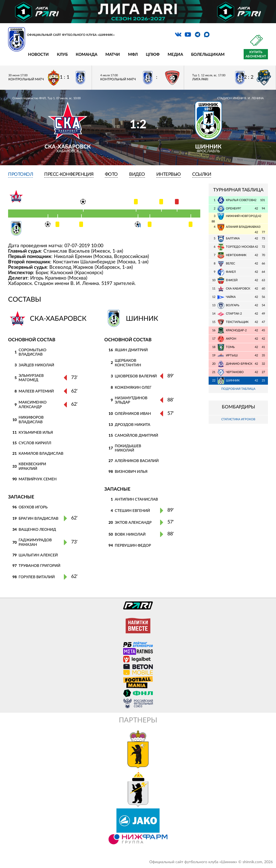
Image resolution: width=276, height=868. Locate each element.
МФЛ (133, 55)
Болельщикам (208, 55)
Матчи (113, 55)
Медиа (175, 55)
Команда (87, 55)
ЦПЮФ (153, 55)
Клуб (62, 55)
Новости (38, 55)
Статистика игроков (238, 420)
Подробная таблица (238, 389)
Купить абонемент (256, 54)
